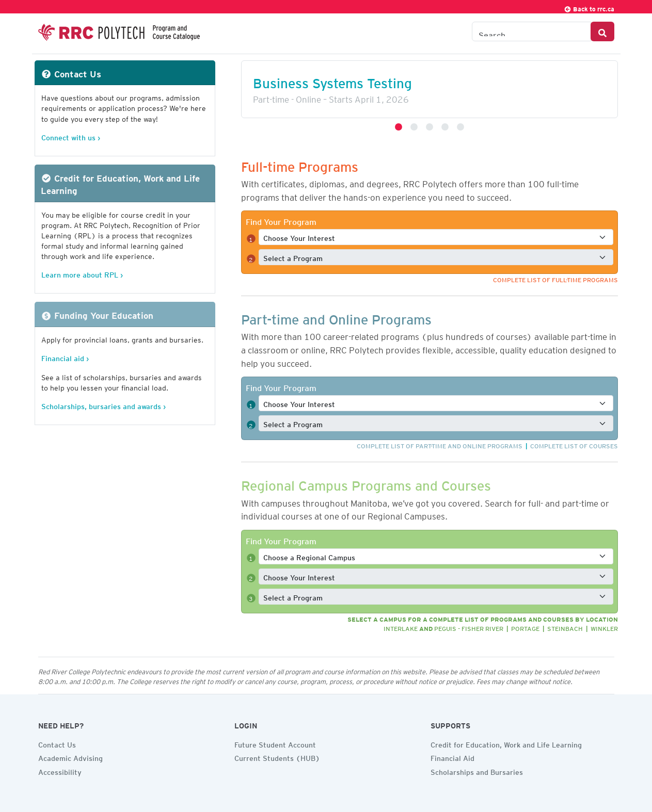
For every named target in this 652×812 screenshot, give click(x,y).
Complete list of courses (574, 444)
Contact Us (57, 743)
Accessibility (60, 771)
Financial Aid (452, 757)
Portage (525, 627)
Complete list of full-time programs (555, 278)
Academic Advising (70, 757)
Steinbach (565, 627)
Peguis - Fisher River (469, 627)
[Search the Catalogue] (531, 31)
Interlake (401, 627)
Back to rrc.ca (589, 7)
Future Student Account (275, 743)
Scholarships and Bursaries (477, 771)
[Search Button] (602, 31)
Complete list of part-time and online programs (440, 444)
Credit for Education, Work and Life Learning (506, 743)
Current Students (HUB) (277, 757)
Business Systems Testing (332, 80)
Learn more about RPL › (82, 273)
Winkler (604, 627)
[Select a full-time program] (436, 257)
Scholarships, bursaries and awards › (104, 405)
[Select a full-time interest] (436, 237)
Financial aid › (65, 357)
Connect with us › (71, 136)
